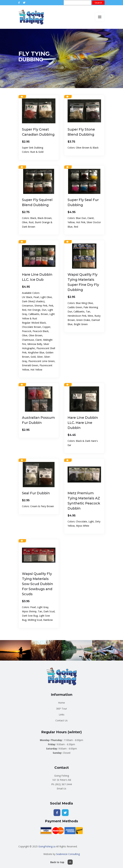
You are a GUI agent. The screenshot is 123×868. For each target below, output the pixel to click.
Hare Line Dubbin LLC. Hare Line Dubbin (83, 423)
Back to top (62, 862)
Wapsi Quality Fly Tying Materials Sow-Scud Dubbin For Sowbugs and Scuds (38, 584)
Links (62, 714)
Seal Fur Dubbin (36, 493)
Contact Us (62, 720)
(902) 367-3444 (64, 784)
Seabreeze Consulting (68, 854)
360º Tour (62, 709)
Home (62, 703)
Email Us (62, 788)
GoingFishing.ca (47, 846)
